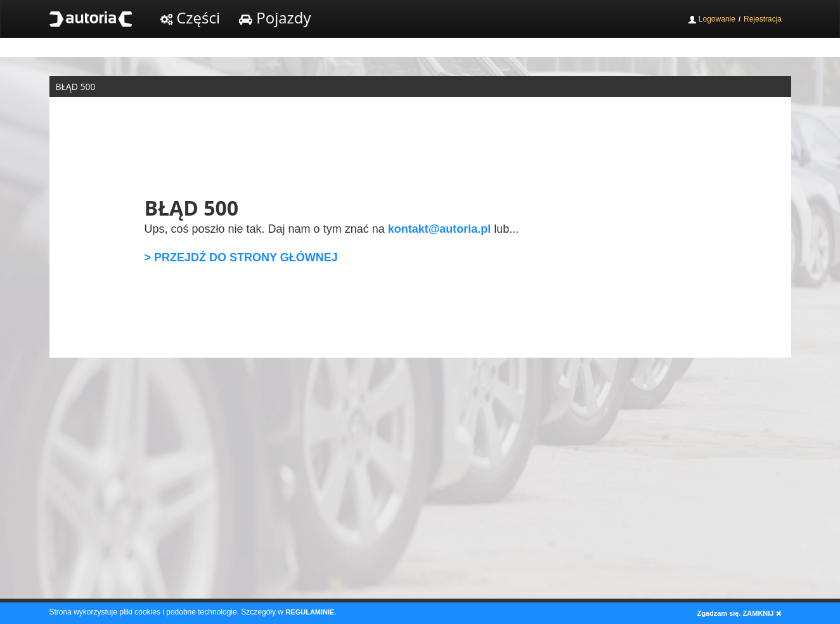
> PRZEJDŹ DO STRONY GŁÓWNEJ (241, 257)
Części (190, 17)
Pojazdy (275, 17)
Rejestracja (763, 19)
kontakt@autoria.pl (440, 229)
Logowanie (712, 19)
